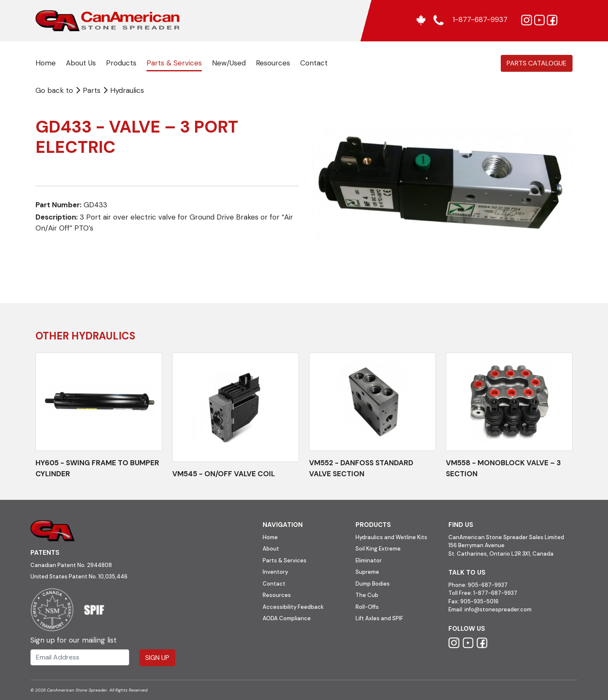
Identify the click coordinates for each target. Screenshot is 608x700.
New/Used (229, 63)
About (271, 549)
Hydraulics (127, 90)
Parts (89, 90)
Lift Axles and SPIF (379, 618)
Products (121, 63)
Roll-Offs (367, 607)
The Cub (367, 595)
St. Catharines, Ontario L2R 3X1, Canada (501, 554)
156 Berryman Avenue (476, 545)
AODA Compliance (287, 618)
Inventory (275, 572)
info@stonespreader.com (498, 609)
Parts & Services (174, 63)
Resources (273, 63)
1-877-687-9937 (495, 593)
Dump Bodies (373, 584)
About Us (81, 63)
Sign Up (157, 658)
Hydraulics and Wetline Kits (391, 537)
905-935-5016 (479, 601)
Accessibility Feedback (293, 607)
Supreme (367, 572)
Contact (314, 63)
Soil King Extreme (378, 549)
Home (46, 63)
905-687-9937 (488, 585)
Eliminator (369, 560)
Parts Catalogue (537, 63)
